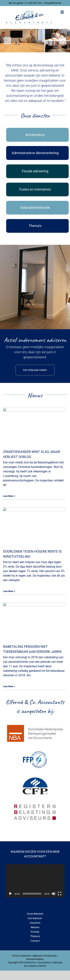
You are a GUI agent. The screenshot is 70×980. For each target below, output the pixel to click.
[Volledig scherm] (60, 894)
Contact (35, 941)
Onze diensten (35, 914)
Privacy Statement (22, 956)
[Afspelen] (10, 894)
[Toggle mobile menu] (62, 12)
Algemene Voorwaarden (45, 956)
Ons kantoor (35, 918)
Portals (35, 932)
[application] (35, 881)
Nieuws (35, 927)
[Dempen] (54, 894)
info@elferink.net (53, 3)
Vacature (35, 923)
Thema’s (35, 936)
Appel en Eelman (38, 966)
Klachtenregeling (35, 959)
